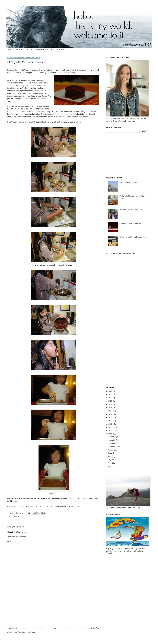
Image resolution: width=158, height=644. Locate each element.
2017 (111, 411)
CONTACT (60, 50)
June (110, 457)
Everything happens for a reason (132, 223)
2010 (111, 431)
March (110, 466)
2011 (111, 427)
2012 (111, 424)
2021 (111, 398)
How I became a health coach (131, 210)
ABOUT (19, 50)
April (110, 463)
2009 (111, 434)
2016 (111, 414)
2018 (111, 408)
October (111, 443)
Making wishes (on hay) (128, 182)
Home (54, 628)
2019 (111, 404)
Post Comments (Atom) (26, 632)
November (112, 440)
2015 (111, 417)
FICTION (29, 50)
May (110, 460)
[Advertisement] (54, 615)
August (111, 450)
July (110, 453)
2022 (111, 394)
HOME (10, 50)
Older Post (95, 628)
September (112, 447)
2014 (111, 421)
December (112, 437)
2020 (111, 401)
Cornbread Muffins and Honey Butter (133, 237)
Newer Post (12, 628)
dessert (16, 517)
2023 (111, 391)
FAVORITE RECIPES (44, 50)
